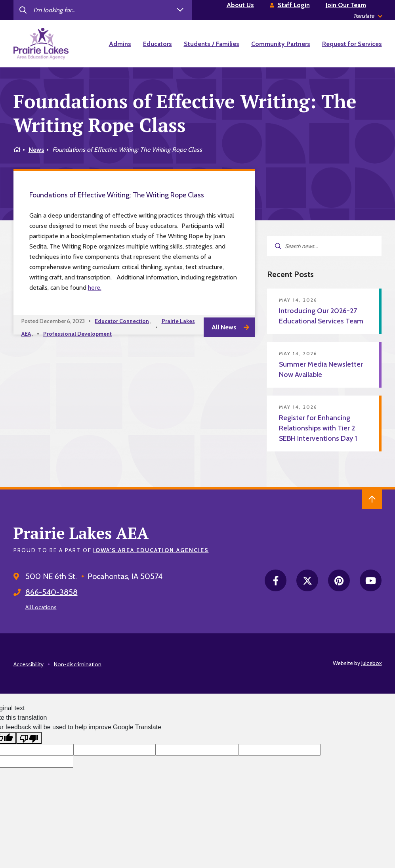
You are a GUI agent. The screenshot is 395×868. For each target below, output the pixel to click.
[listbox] (367, 16)
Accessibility (29, 664)
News (36, 150)
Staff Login (294, 5)
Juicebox (372, 663)
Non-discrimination (78, 664)
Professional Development (77, 334)
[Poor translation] (29, 738)
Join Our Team (346, 5)
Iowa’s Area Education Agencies (151, 550)
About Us (240, 5)
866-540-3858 (52, 592)
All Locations (41, 607)
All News (224, 327)
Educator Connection (122, 321)
